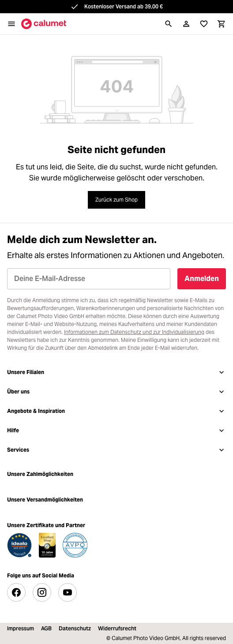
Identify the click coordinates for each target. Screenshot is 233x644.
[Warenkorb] (222, 24)
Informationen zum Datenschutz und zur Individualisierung (134, 332)
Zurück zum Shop (116, 200)
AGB (46, 628)
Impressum (21, 628)
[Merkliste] (204, 24)
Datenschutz (75, 628)
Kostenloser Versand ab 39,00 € (124, 6)
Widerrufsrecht (117, 628)
